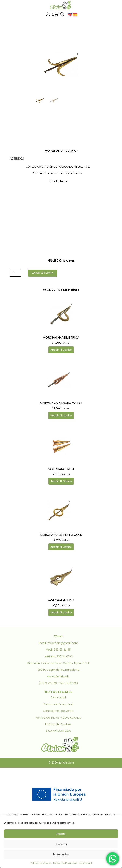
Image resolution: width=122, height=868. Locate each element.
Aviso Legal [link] (85, 863)
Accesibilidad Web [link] (58, 731)
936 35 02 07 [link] (65, 656)
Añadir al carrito (43, 273)
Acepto (61, 834)
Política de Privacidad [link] (65, 863)
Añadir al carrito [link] (61, 350)
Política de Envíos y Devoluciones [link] (58, 718)
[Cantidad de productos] (15, 273)
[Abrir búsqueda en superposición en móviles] (62, 15)
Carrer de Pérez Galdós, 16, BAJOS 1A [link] (65, 663)
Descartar (61, 844)
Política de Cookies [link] (58, 724)
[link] (61, 5)
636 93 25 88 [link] (62, 650)
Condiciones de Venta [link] (58, 711)
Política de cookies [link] (41, 863)
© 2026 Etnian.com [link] (61, 763)
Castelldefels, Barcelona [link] (63, 670)
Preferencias (61, 855)
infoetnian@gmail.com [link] (63, 643)
